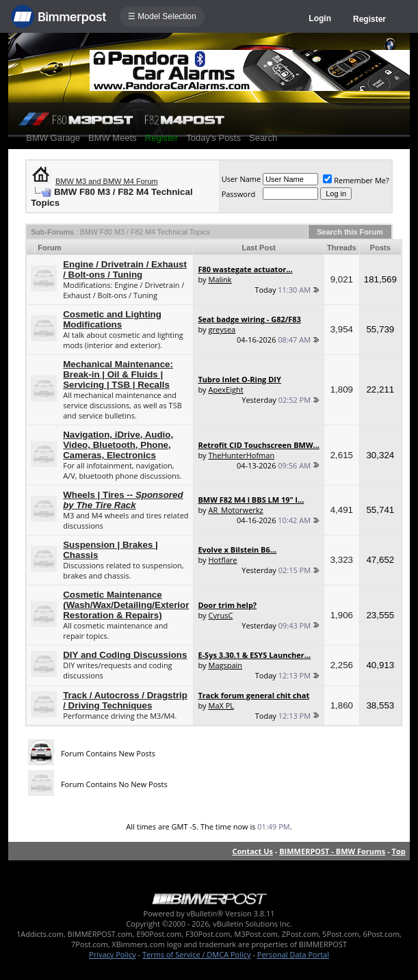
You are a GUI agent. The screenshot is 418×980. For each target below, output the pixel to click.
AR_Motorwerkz (236, 510)
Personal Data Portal (293, 954)
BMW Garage (53, 138)
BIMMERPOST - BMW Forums (332, 851)
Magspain (226, 665)
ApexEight (226, 389)
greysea (222, 329)
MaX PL (222, 705)
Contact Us (252, 851)
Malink (220, 279)
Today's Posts (213, 138)
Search (263, 138)
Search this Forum (350, 232)
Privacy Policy (113, 954)
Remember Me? (356, 180)
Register (369, 19)
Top (399, 851)
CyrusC (221, 615)
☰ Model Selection (162, 16)
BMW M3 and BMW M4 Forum (107, 181)
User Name (241, 179)
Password (239, 194)
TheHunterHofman (242, 455)
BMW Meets (113, 138)
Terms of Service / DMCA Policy (197, 954)
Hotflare (223, 560)
